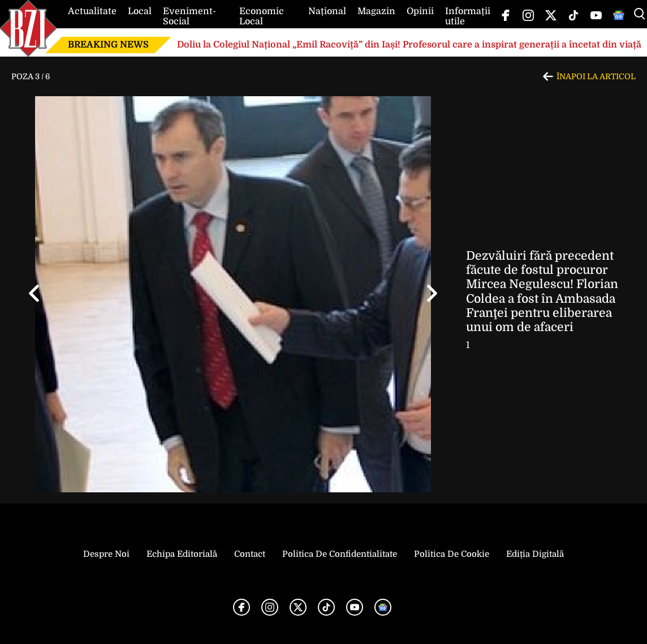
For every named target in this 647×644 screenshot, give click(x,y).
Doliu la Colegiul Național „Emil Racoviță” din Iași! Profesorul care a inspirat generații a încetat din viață (409, 45)
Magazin (376, 11)
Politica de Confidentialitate (340, 554)
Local (140, 11)
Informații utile (468, 16)
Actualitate (92, 11)
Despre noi (106, 554)
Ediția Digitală (535, 554)
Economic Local (262, 16)
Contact (250, 554)
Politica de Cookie (452, 554)
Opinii (420, 11)
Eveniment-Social (189, 16)
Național (327, 11)
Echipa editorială (182, 554)
